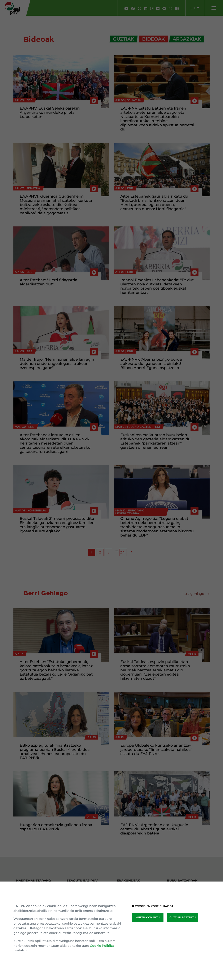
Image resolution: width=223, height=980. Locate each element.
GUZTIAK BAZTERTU (183, 917)
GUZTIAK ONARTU (148, 917)
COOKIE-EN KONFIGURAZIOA (153, 906)
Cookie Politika (102, 946)
